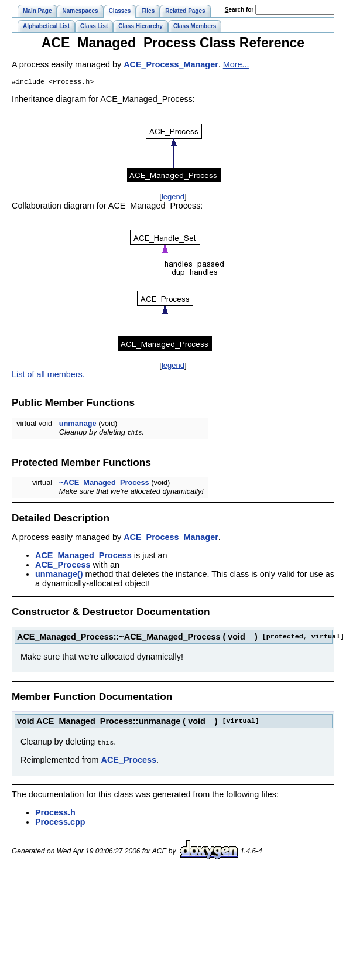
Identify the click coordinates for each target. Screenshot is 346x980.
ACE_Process (63, 566)
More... (236, 64)
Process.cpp (60, 822)
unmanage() (59, 575)
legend (173, 198)
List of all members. (48, 375)
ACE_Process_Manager (171, 64)
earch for (239, 10)
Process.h (55, 813)
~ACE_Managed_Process (104, 484)
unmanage (78, 424)
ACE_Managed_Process (83, 556)
